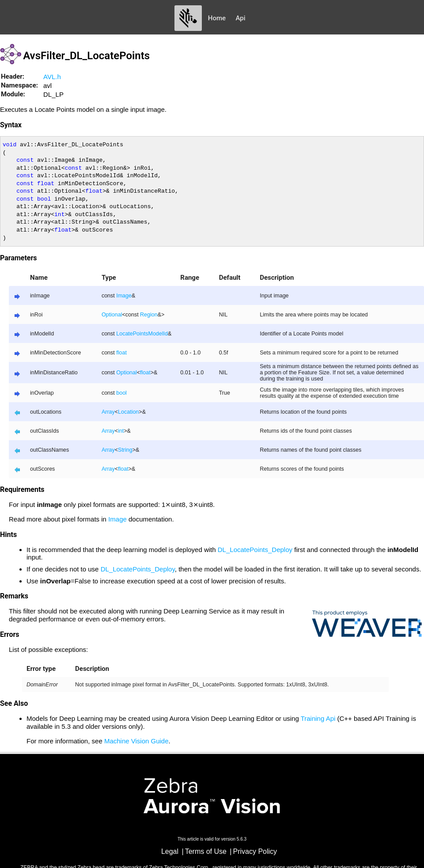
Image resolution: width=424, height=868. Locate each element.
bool (121, 393)
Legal (170, 851)
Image (124, 296)
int (121, 431)
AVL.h (52, 77)
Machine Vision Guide (136, 741)
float (121, 353)
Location (128, 412)
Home (217, 18)
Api (241, 18)
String (125, 450)
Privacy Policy (255, 851)
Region (149, 315)
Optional (112, 315)
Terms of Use (206, 851)
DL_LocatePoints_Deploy (255, 550)
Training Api (318, 718)
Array (108, 412)
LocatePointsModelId (142, 334)
